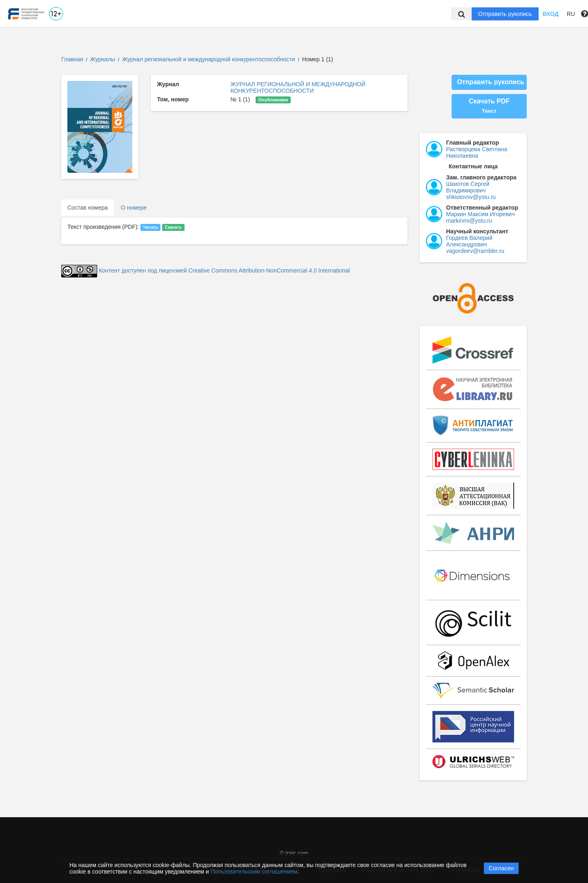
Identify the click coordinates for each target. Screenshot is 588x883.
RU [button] (571, 14)
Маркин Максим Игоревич (481, 214)
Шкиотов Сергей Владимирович (468, 187)
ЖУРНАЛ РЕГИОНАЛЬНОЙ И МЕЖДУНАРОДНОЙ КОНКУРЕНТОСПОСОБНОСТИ (298, 87)
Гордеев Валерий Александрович (469, 241)
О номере (134, 208)
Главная (72, 59)
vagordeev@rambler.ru (476, 251)
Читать (151, 227)
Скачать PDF (489, 106)
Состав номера (88, 208)
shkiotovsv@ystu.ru (471, 197)
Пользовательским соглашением (254, 872)
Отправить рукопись (505, 14)
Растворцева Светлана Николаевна (477, 152)
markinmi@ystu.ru (469, 221)
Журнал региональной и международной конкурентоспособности (209, 59)
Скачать (174, 227)
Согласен (501, 868)
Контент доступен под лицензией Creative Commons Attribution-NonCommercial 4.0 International (224, 270)
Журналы (103, 59)
